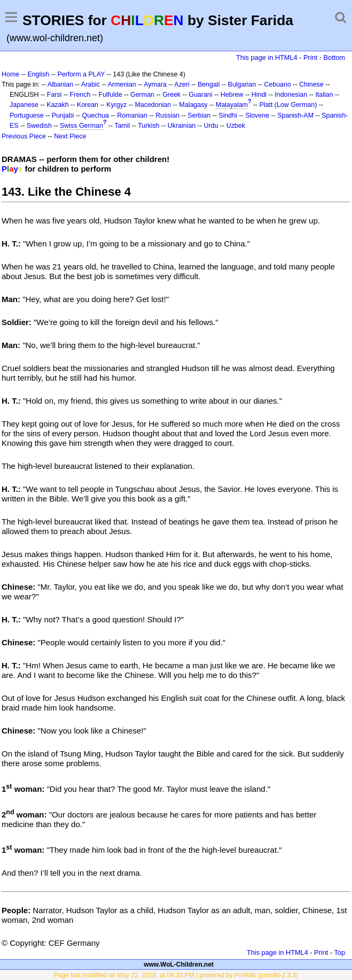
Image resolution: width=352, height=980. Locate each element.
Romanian (132, 115)
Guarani (200, 95)
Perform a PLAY (81, 74)
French (80, 95)
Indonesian (291, 95)
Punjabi (63, 115)
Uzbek (236, 126)
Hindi (259, 95)
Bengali (209, 84)
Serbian (199, 115)
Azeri (182, 84)
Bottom (334, 57)
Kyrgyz (116, 105)
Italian (324, 95)
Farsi (54, 95)
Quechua (96, 115)
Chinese (311, 84)
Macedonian (153, 105)
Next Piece (70, 136)
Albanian (60, 84)
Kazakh (58, 105)
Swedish (39, 126)
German (142, 95)
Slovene (257, 115)
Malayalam (232, 105)
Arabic (91, 84)
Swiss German (81, 126)
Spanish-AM (295, 115)
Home (10, 74)
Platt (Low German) (288, 105)
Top (339, 952)
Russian (167, 115)
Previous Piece (24, 136)
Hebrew (232, 95)
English (38, 74)
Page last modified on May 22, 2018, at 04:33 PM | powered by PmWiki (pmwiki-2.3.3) (176, 975)
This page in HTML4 (267, 57)
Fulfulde (111, 95)
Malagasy (193, 105)
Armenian (122, 84)
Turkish (148, 126)
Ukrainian (182, 126)
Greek (171, 95)
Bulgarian (242, 84)
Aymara (155, 84)
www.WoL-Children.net (179, 964)
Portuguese (27, 115)
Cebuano (277, 84)
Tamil (122, 126)
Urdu (211, 126)
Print (310, 57)
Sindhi (228, 115)
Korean (88, 105)
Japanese (24, 105)
